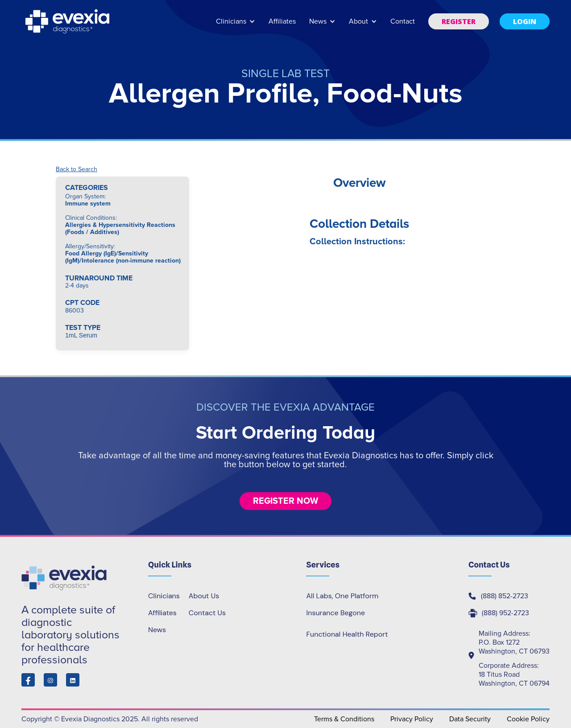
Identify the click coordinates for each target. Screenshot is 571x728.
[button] (236, 26)
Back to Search (77, 169)
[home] (68, 21)
